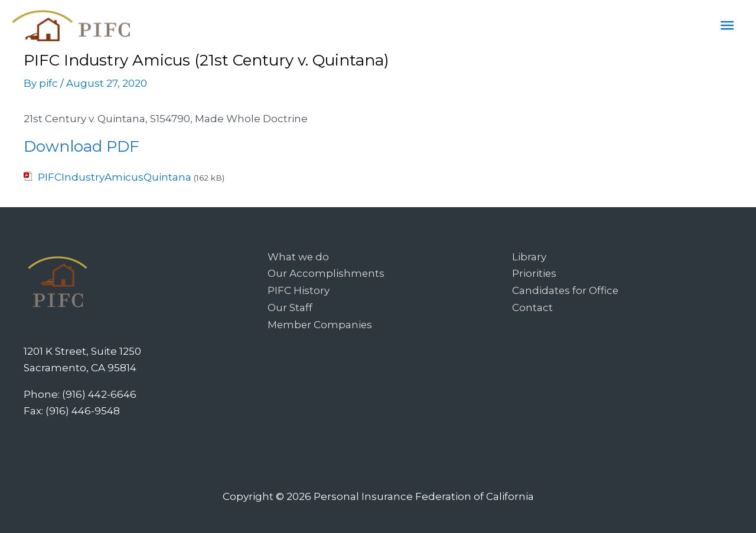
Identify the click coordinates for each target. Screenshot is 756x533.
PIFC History (299, 290)
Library (529, 257)
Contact (532, 306)
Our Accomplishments (326, 273)
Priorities (535, 273)
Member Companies (321, 323)
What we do (299, 257)
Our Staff (290, 306)
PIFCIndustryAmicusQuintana (115, 177)
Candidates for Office (566, 290)
